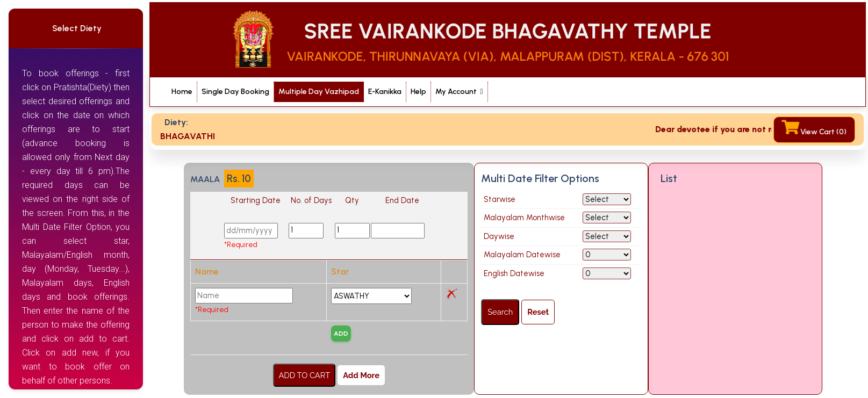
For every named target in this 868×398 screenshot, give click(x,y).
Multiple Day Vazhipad (319, 92)
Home (182, 91)
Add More (361, 375)
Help (418, 92)
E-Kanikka (385, 92)
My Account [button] (457, 92)
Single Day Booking (235, 91)
